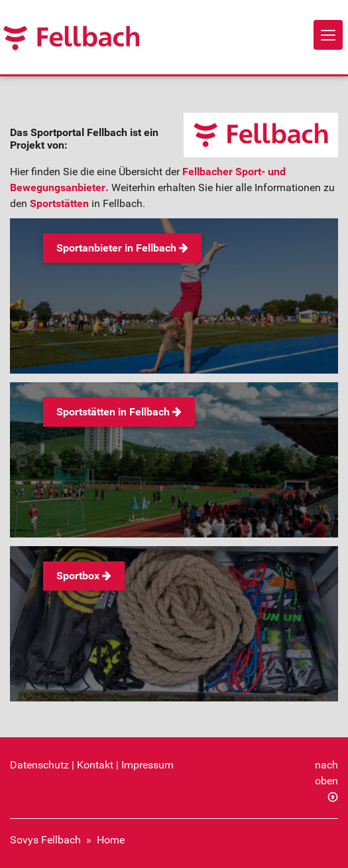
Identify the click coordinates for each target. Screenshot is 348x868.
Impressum (147, 765)
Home (111, 840)
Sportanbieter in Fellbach (122, 248)
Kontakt (95, 765)
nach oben (326, 773)
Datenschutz (39, 765)
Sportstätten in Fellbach (119, 412)
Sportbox (84, 576)
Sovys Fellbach (45, 840)
